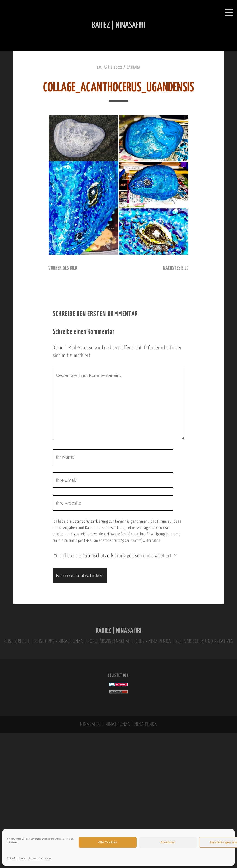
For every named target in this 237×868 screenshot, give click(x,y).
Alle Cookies (108, 842)
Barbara (133, 68)
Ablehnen (168, 842)
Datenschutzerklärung (40, 858)
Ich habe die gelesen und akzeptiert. (115, 556)
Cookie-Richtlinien (16, 858)
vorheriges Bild (63, 268)
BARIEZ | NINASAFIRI (118, 631)
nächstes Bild (176, 268)
